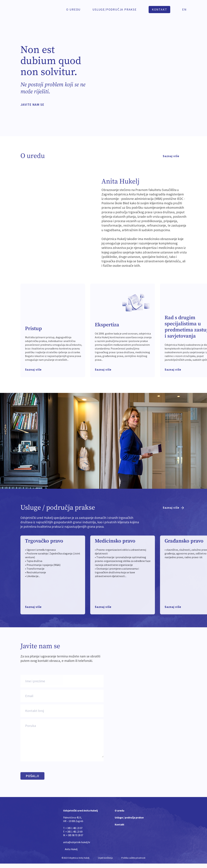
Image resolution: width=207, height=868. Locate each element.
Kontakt (120, 825)
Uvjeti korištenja (106, 858)
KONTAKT (160, 9)
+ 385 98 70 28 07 (75, 835)
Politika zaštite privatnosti (133, 858)
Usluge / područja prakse (129, 818)
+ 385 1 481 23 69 (74, 832)
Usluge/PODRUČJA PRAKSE (115, 9)
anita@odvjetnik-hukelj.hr (77, 842)
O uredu (73, 9)
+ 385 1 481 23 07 (74, 828)
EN (184, 9)
